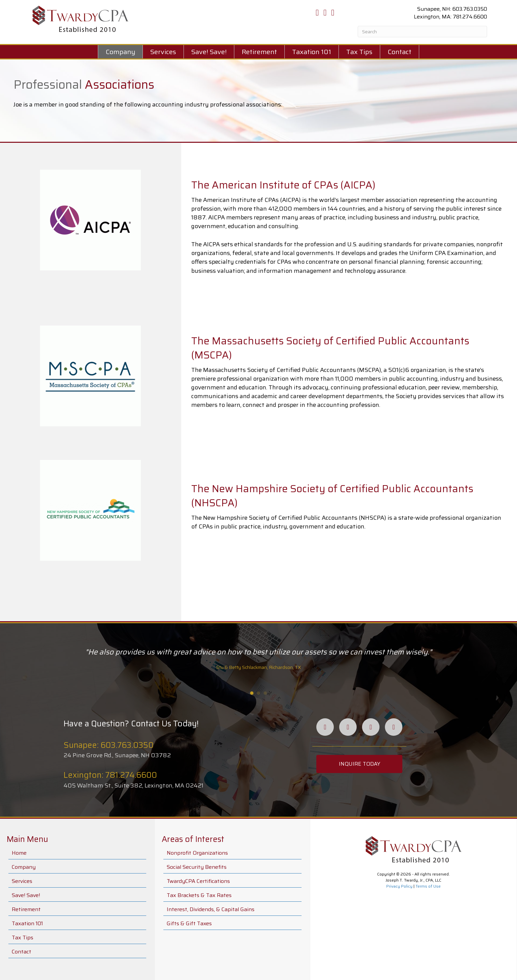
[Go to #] (349, 224)
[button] (359, 764)
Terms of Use (428, 886)
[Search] (422, 32)
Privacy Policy (399, 886)
